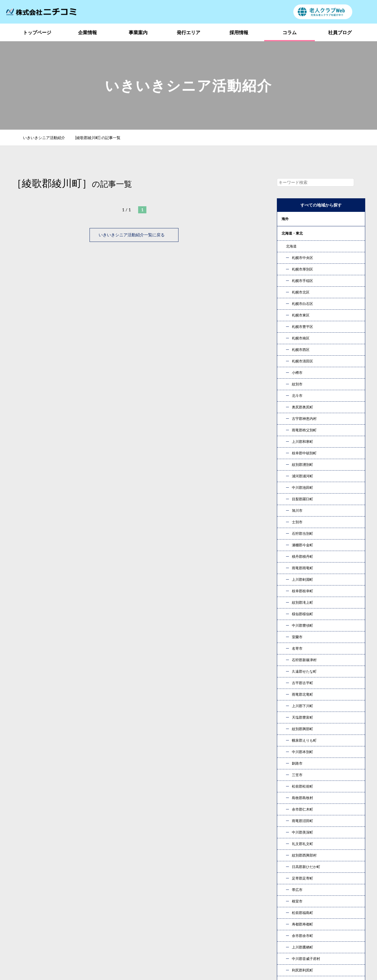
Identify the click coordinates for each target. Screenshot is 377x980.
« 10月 (288, 708)
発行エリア (188, 32)
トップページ (37, 32)
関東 (285, 248)
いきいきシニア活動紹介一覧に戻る (134, 235)
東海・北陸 (290, 277)
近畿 (285, 291)
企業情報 (87, 32)
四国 (285, 320)
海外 (285, 219)
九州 (285, 334)
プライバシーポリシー (306, 919)
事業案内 (138, 32)
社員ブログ (340, 32)
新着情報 (293, 910)
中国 (285, 305)
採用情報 (239, 32)
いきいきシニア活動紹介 (47, 138)
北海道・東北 (292, 233)
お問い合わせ (250, 830)
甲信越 (287, 262)
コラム (290, 32)
